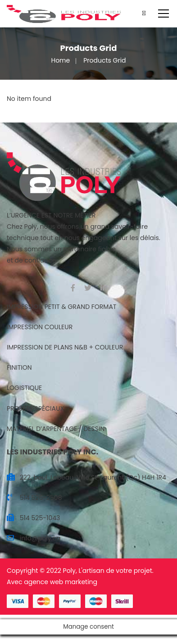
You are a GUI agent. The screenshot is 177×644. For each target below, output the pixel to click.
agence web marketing (61, 582)
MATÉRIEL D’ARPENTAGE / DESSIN (56, 429)
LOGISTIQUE (24, 388)
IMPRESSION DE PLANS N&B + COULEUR (65, 347)
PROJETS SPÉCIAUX (35, 408)
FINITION (19, 367)
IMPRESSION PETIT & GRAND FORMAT (61, 307)
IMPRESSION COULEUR (40, 327)
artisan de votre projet (117, 571)
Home (60, 60)
